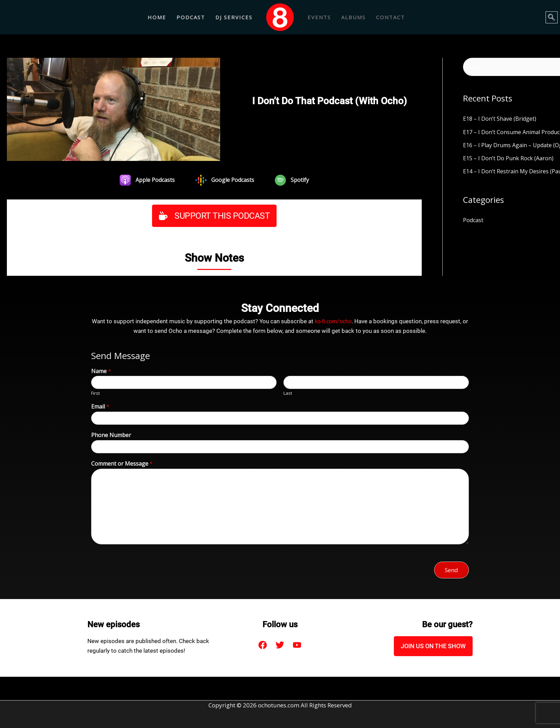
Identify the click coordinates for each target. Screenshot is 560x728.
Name (101, 371)
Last (288, 393)
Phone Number (111, 435)
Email (100, 407)
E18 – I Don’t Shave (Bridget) (501, 119)
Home (157, 17)
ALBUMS (353, 17)
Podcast (191, 17)
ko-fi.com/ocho (333, 321)
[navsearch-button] (552, 17)
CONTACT (390, 17)
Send (451, 570)
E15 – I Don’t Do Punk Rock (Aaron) (509, 159)
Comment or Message (122, 463)
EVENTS (319, 17)
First (95, 393)
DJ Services (234, 17)
